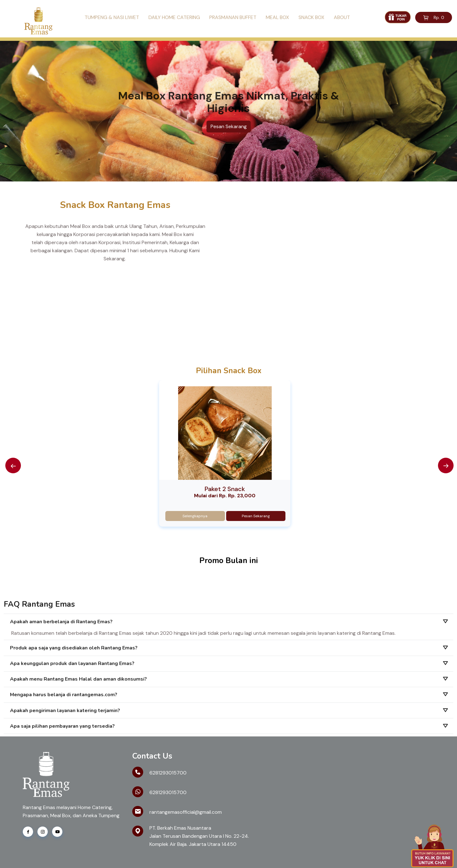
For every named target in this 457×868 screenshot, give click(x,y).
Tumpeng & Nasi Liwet (112, 17)
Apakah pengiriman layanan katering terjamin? (65, 711)
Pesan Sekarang (229, 126)
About (342, 17)
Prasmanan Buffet (233, 17)
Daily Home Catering (174, 17)
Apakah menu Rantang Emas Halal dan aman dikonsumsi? (78, 679)
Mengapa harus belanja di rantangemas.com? (64, 695)
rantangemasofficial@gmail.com (186, 812)
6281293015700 (168, 773)
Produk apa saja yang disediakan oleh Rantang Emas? (74, 648)
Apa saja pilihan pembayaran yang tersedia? (62, 726)
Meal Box (277, 17)
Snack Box (311, 17)
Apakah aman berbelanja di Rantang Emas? (61, 622)
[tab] (228, 622)
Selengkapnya (195, 516)
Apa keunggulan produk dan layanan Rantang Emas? (72, 663)
